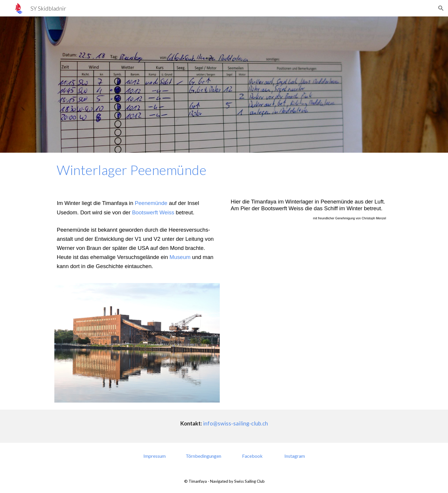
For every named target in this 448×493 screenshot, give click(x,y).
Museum (180, 257)
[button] (441, 8)
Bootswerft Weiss (153, 212)
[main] (224, 170)
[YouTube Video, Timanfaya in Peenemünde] (311, 290)
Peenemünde (151, 203)
